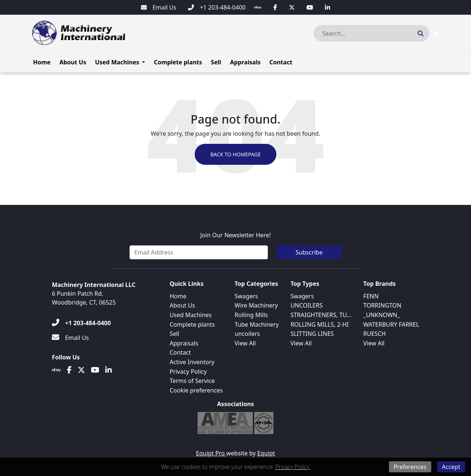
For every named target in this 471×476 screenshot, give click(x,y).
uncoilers (247, 334)
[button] (437, 33)
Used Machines (117, 62)
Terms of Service (192, 381)
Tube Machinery (257, 324)
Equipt (266, 453)
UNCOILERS (307, 305)
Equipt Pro (211, 453)
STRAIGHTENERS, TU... (321, 315)
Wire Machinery (256, 305)
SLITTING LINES (312, 334)
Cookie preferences (196, 390)
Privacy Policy (188, 372)
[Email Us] (159, 7)
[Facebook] (275, 7)
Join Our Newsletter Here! (235, 235)
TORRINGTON (382, 305)
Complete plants (178, 62)
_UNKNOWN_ (382, 315)
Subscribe (309, 252)
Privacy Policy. (293, 467)
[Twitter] (292, 7)
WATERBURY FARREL (391, 324)
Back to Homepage (235, 154)
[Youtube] (310, 7)
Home (42, 62)
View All (245, 343)
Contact (281, 62)
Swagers (246, 296)
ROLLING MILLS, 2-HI (319, 324)
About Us (73, 62)
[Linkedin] (327, 7)
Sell (216, 62)
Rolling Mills (251, 315)
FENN (371, 296)
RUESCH (374, 334)
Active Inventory (192, 362)
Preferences (410, 467)
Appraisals (245, 62)
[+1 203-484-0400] (217, 7)
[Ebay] (258, 7)
